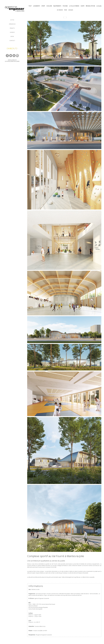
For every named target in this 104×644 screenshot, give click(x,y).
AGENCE (12, 32)
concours (71, 10)
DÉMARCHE (12, 24)
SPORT (43, 6)
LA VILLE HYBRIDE (74, 6)
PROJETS (12, 28)
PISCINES (65, 6)
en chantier (60, 10)
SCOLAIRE (49, 6)
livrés (66, 10)
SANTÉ (83, 6)
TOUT (30, 6)
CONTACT (12, 41)
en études (99, 6)
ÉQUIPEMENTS (57, 6)
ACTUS (12, 20)
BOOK (12, 36)
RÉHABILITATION (90, 6)
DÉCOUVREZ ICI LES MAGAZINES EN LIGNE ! (12, 61)
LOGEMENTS (37, 6)
